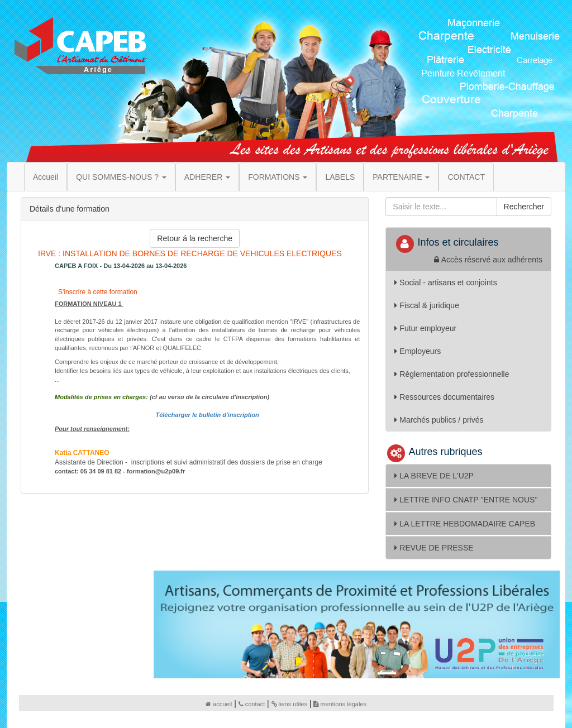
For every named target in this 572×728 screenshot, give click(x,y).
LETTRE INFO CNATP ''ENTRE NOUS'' (466, 500)
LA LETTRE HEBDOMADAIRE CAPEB (465, 524)
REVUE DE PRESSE (434, 548)
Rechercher (524, 207)
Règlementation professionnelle (452, 374)
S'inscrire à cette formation (97, 292)
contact (252, 704)
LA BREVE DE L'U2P (434, 476)
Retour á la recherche (195, 238)
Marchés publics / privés (439, 420)
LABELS (340, 177)
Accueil (46, 177)
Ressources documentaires (444, 397)
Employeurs (418, 351)
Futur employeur (425, 328)
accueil (219, 704)
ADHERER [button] (207, 177)
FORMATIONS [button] (278, 177)
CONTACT (466, 177)
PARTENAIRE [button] (401, 177)
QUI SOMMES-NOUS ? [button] (121, 177)
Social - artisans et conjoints (445, 282)
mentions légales (340, 704)
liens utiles (289, 704)
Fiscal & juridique (427, 305)
